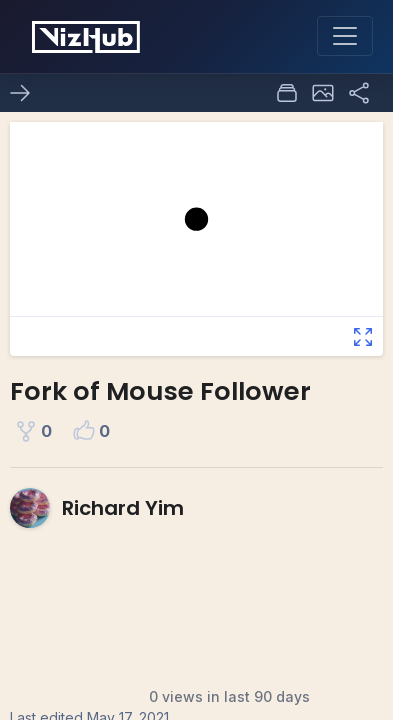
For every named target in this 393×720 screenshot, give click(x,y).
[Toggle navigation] (345, 36)
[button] (323, 93)
